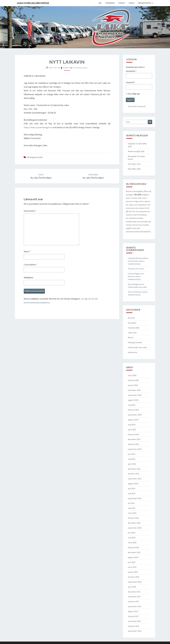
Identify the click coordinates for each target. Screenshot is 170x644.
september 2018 (135, 582)
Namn (27, 251)
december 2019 (134, 552)
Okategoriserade (35, 157)
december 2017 (134, 592)
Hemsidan (132, 323)
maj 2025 (132, 405)
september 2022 (135, 479)
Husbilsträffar (134, 328)
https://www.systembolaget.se (38, 127)
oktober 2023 (133, 444)
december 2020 (134, 523)
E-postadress (31, 265)
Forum (141, 269)
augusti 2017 (133, 611)
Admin (66, 68)
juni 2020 (131, 533)
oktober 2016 (133, 626)
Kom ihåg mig (133, 94)
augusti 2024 (133, 420)
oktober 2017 (133, 601)
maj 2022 (132, 493)
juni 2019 (131, 562)
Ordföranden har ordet (137, 287)
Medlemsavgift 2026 (136, 151)
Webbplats (29, 277)
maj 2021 (132, 508)
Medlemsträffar (145, 3)
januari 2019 (133, 572)
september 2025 (135, 395)
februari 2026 (133, 380)
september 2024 (135, 415)
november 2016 (134, 621)
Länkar (131, 3)
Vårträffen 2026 (134, 169)
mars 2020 (132, 542)
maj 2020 (132, 538)
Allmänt (131, 318)
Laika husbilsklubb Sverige (33, 3)
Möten (131, 337)
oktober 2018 (133, 577)
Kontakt (122, 3)
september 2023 (135, 449)
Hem (100, 3)
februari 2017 (133, 616)
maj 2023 (132, 459)
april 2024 (132, 429)
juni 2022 (131, 488)
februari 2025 (133, 410)
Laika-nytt (132, 333)
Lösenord (130, 82)
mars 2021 (132, 513)
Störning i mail (134, 164)
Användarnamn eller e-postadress (135, 69)
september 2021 (135, 498)
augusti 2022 (133, 484)
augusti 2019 (133, 557)
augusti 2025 (133, 400)
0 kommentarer (80, 68)
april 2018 (132, 587)
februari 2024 (133, 434)
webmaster (133, 352)
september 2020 (135, 528)
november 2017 (134, 597)
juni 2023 (131, 454)
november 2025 (134, 390)
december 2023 (134, 439)
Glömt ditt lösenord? (137, 106)
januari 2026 (133, 385)
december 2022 (134, 469)
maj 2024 (132, 425)
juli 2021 (131, 503)
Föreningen (110, 3)
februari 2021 (133, 518)
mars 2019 (132, 567)
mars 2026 (132, 375)
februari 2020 (133, 547)
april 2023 (132, 464)
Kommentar (30, 211)
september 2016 (135, 631)
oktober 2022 (133, 474)
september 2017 (135, 606)
